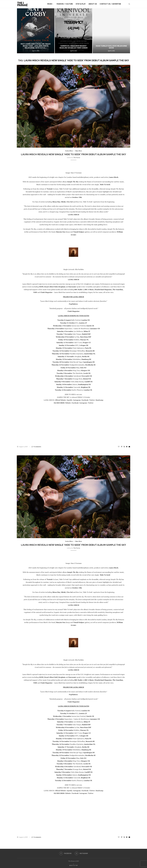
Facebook (85, 400)
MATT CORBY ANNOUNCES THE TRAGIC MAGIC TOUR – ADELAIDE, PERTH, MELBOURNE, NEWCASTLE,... (36, 46)
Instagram (77, 400)
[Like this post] (119, 447)
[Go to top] (73, 865)
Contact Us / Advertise (110, 4)
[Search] (129, 4)
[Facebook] (65, 853)
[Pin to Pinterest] (127, 447)
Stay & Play (81, 4)
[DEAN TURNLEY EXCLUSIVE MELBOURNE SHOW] (111, 31)
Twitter (92, 400)
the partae (77, 157)
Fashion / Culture (65, 4)
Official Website (60, 400)
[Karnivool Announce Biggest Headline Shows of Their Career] (73, 31)
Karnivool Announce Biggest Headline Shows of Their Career (73, 47)
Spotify (70, 400)
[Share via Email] (129, 447)
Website (68, 403)
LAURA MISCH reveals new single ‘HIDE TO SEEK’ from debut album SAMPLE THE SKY (73, 154)
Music (50, 4)
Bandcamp (100, 400)
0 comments (36, 447)
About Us (93, 4)
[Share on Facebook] (122, 447)
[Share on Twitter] (124, 447)
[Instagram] (81, 853)
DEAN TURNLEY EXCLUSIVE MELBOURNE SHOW (111, 47)
